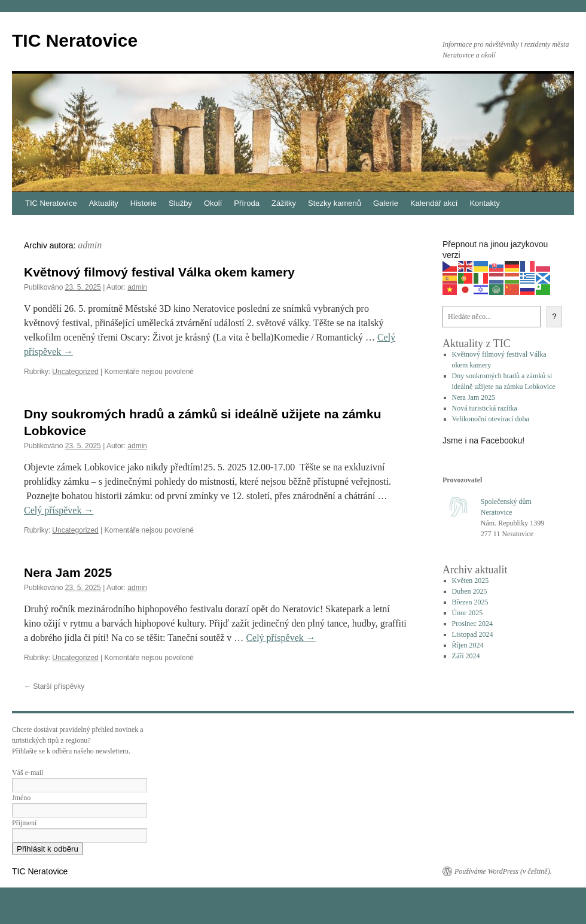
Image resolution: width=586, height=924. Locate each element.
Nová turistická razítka (485, 408)
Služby (180, 203)
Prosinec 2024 (472, 624)
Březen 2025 (470, 602)
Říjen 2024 (468, 645)
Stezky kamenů (335, 203)
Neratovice (497, 512)
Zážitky (284, 203)
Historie (144, 203)
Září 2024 (466, 656)
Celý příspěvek (59, 510)
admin (90, 245)
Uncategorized (75, 372)
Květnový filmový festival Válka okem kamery (159, 272)
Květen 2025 (471, 580)
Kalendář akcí (434, 203)
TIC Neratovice (75, 40)
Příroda (247, 203)
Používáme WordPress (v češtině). (503, 871)
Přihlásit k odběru (48, 849)
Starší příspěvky (54, 686)
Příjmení (24, 823)
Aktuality (104, 203)
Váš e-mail (28, 773)
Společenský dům (506, 501)
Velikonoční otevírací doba (491, 419)
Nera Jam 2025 (68, 572)
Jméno (21, 798)
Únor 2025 (468, 613)
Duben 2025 (470, 591)
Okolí (213, 203)
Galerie (386, 203)
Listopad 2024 (473, 634)
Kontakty (485, 203)
